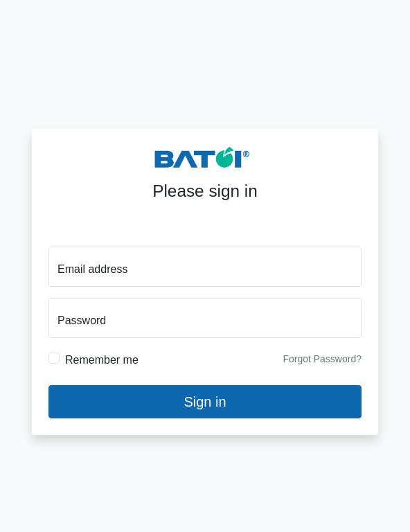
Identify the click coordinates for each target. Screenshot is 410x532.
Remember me (102, 359)
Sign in (205, 401)
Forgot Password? (322, 358)
